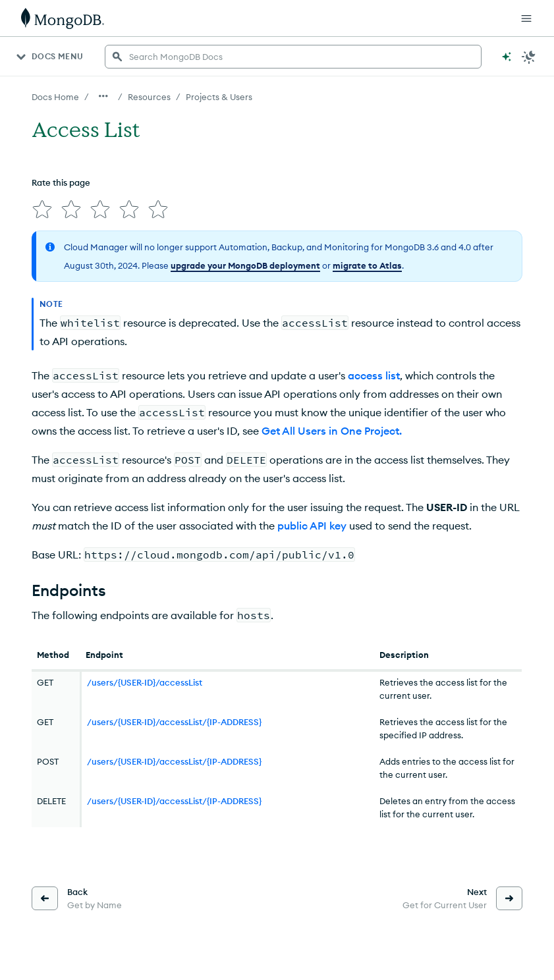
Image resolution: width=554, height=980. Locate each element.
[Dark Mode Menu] (529, 57)
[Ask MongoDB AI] (507, 57)
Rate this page (61, 182)
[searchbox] (293, 57)
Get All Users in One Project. (332, 431)
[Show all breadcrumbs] (103, 96)
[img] (42, 209)
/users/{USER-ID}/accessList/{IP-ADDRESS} (174, 722)
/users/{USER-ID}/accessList (145, 682)
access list (374, 375)
